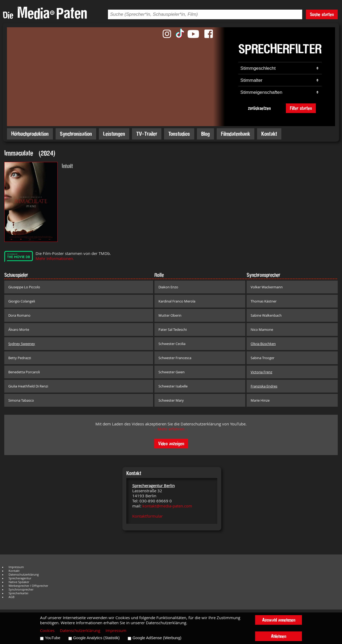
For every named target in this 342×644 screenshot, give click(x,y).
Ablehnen (279, 636)
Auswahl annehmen (279, 620)
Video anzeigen (171, 443)
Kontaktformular (147, 516)
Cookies (47, 631)
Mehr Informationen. (55, 259)
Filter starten (301, 108)
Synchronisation (76, 134)
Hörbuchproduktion (30, 134)
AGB (11, 597)
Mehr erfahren (171, 429)
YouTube (53, 638)
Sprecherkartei (18, 593)
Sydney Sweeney (22, 344)
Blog (205, 134)
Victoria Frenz (261, 372)
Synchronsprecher (21, 589)
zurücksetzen (259, 108)
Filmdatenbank (236, 134)
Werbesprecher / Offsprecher (28, 586)
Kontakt (269, 134)
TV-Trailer (147, 134)
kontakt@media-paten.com (167, 506)
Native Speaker (19, 582)
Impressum (16, 567)
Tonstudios (179, 134)
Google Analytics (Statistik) (96, 638)
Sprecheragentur (20, 578)
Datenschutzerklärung (24, 575)
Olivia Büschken (263, 344)
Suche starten (322, 14)
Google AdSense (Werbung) (157, 638)
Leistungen (114, 134)
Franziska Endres (264, 386)
